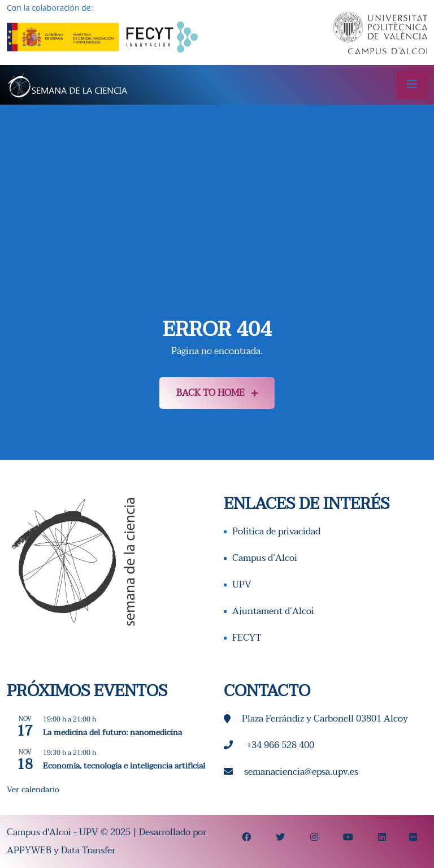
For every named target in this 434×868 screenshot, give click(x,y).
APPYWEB (29, 850)
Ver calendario (33, 790)
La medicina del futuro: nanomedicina (112, 733)
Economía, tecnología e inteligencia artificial (124, 766)
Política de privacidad (276, 532)
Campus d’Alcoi (265, 558)
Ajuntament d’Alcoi (273, 611)
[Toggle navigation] (412, 85)
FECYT (247, 638)
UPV (242, 585)
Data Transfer (88, 850)
